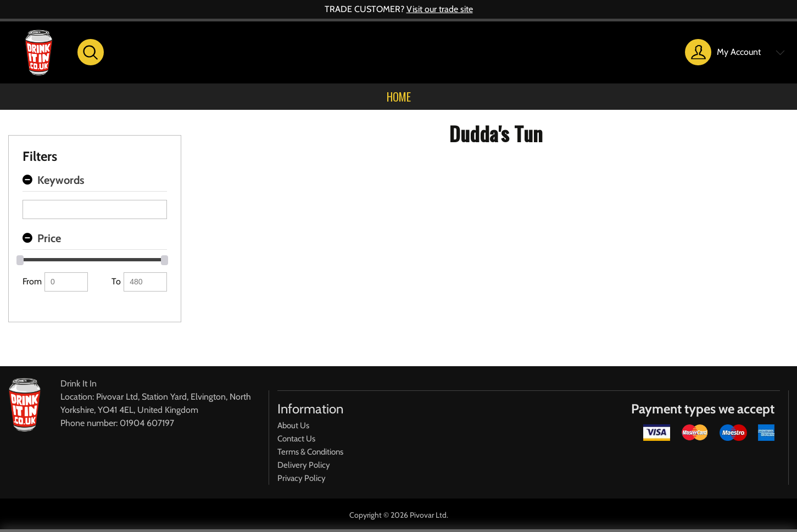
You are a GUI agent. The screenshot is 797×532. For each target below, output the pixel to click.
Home (399, 97)
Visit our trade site (440, 9)
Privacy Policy (302, 478)
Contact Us (296, 439)
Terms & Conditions (310, 452)
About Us (293, 425)
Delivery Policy (304, 465)
